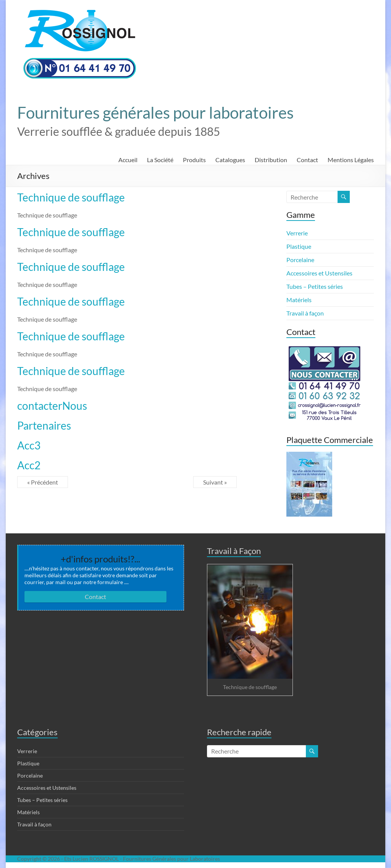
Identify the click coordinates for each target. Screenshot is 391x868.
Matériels (299, 300)
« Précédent (43, 482)
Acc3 (29, 445)
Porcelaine (300, 260)
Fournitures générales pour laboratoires (155, 113)
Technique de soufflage (71, 197)
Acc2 (29, 465)
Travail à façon (305, 313)
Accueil (128, 160)
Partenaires (44, 425)
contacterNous (52, 406)
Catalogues (230, 160)
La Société (160, 160)
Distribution (271, 160)
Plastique (299, 246)
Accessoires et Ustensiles (319, 273)
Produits (194, 160)
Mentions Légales (351, 160)
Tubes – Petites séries (315, 286)
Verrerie (297, 233)
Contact (307, 160)
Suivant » (215, 482)
